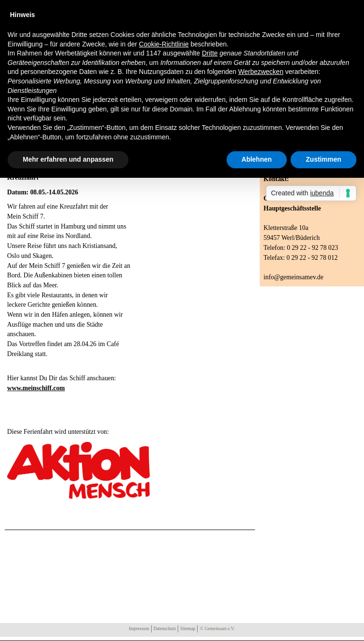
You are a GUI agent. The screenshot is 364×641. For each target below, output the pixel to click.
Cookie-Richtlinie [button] (164, 44)
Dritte (210, 53)
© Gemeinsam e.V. (217, 628)
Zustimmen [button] (323, 159)
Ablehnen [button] (257, 159)
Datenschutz (165, 628)
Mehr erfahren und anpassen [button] (68, 159)
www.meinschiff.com (36, 388)
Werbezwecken (260, 72)
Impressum (139, 628)
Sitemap (188, 628)
